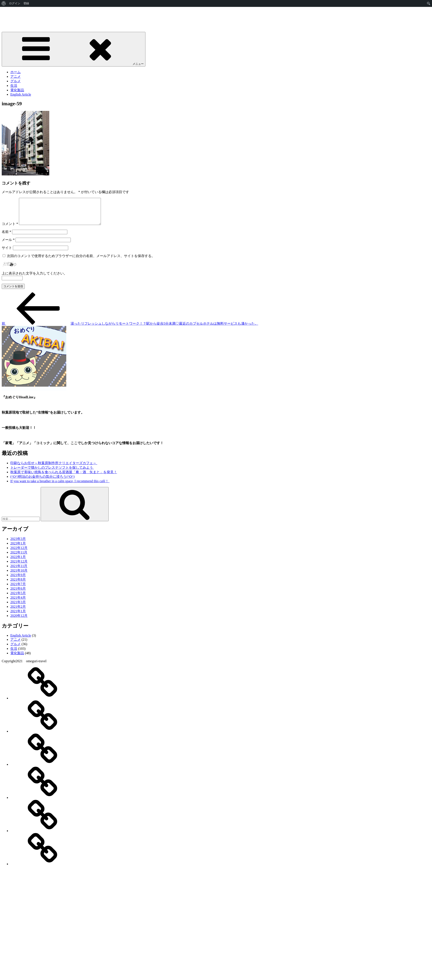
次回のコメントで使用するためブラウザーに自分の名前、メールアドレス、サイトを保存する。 (81, 261)
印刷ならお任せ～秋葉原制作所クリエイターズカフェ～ (54, 468)
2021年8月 (18, 585)
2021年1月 (18, 616)
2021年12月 (19, 567)
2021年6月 (18, 594)
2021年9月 (18, 580)
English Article (21, 94)
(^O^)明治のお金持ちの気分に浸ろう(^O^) (42, 482)
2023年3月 (18, 544)
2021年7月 (18, 589)
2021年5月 (18, 598)
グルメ (15, 81)
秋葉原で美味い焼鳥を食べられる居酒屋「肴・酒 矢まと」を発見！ (64, 477)
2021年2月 (18, 612)
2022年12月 (19, 553)
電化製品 (17, 90)
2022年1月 (18, 562)
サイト (7, 253)
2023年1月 (18, 548)
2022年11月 (19, 557)
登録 (26, 3)
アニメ (15, 77)
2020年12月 (19, 621)
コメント (10, 229)
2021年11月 (19, 571)
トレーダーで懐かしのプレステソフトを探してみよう (52, 473)
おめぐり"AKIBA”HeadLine (22, 18)
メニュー (74, 49)
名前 (6, 237)
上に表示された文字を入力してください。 (34, 278)
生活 (14, 86)
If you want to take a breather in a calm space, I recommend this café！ (60, 486)
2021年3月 (18, 607)
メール (8, 245)
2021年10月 (19, 576)
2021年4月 (18, 603)
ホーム (15, 72)
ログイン (15, 3)
